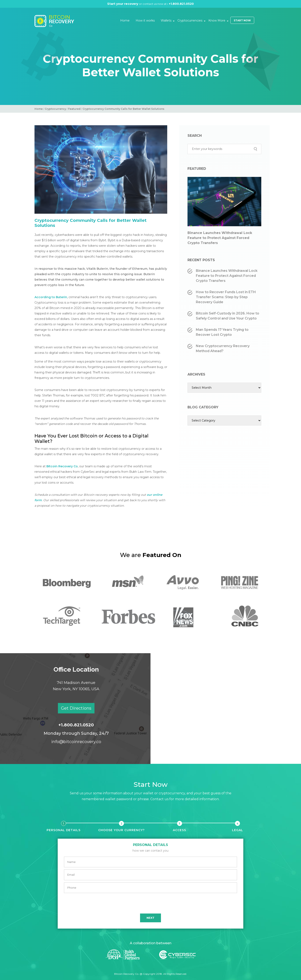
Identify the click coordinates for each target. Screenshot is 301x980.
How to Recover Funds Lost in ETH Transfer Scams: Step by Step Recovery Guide (226, 297)
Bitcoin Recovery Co (62, 466)
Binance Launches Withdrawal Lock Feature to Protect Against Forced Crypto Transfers (220, 238)
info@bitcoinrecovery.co (76, 742)
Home (125, 20)
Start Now (242, 20)
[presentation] (150, 903)
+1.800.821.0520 (183, 4)
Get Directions (76, 708)
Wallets (166, 20)
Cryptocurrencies (190, 20)
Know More (217, 20)
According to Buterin (51, 297)
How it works (145, 20)
